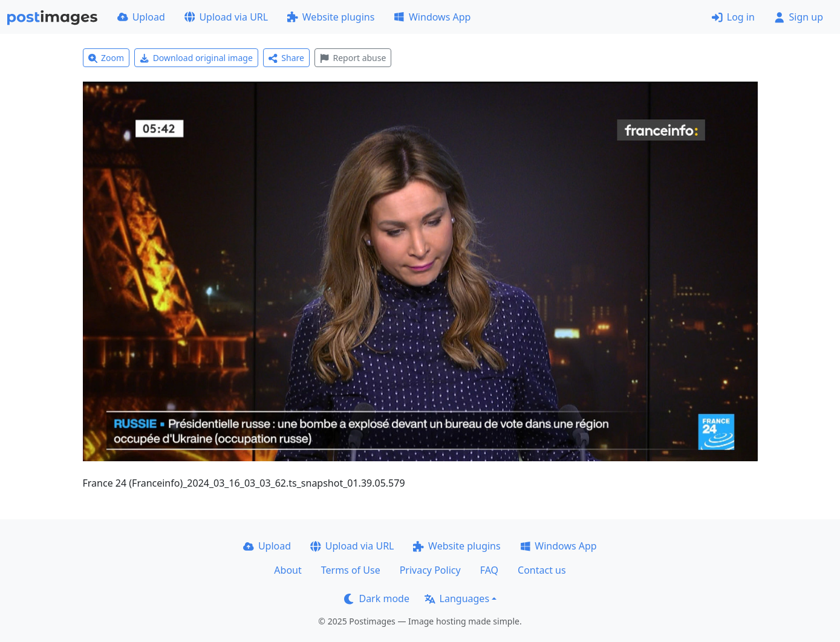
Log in (733, 17)
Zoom (106, 58)
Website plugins (331, 17)
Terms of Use (351, 570)
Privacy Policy (430, 570)
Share (286, 58)
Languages (457, 598)
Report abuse (353, 58)
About (288, 570)
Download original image (196, 58)
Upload (141, 17)
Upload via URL (226, 17)
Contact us (542, 570)
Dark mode (377, 598)
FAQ (489, 570)
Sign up (799, 17)
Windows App (432, 17)
